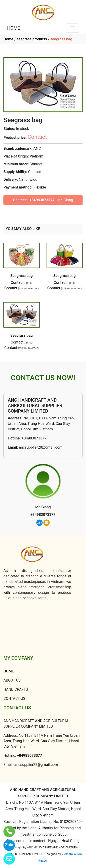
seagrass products (32, 39)
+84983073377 (42, 200)
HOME (14, 28)
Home (8, 39)
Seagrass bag (21, 276)
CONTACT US (14, 699)
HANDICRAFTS (16, 689)
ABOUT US (12, 680)
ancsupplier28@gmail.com (41, 447)
